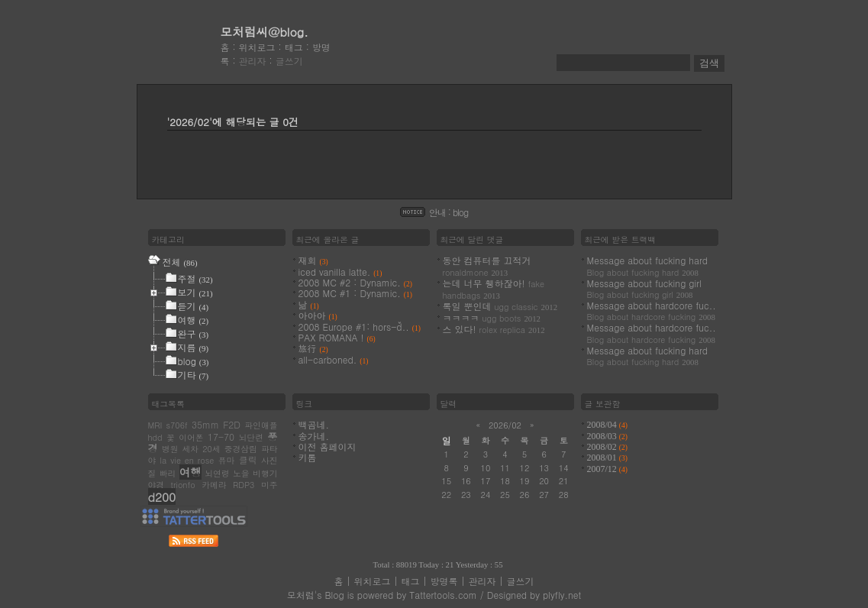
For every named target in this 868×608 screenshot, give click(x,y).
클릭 (248, 459)
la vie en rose (187, 460)
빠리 (168, 473)
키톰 (308, 457)
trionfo (183, 485)
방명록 (444, 581)
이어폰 (191, 437)
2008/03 (608, 436)
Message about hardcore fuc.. (652, 310)
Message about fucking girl (644, 288)
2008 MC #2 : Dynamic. (355, 282)
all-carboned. (334, 359)
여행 (190, 472)
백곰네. (314, 424)
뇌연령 (217, 473)
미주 (269, 485)
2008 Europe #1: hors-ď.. (360, 327)
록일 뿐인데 (500, 306)
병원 (170, 449)
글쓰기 (289, 61)
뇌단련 (251, 437)
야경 (156, 485)
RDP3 (244, 485)
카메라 (214, 485)
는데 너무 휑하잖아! (494, 289)
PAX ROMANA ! (337, 337)
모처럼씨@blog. (265, 31)
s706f (176, 425)
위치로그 (257, 47)
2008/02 (608, 447)
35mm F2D (216, 424)
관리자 (253, 61)
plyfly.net (562, 595)
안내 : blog (449, 212)
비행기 (265, 473)
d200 (162, 496)
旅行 (313, 348)
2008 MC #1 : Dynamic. (355, 293)
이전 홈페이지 (328, 446)
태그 (294, 47)
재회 (313, 260)
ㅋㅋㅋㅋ (492, 317)
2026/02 (505, 425)
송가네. (314, 436)
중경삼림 (241, 449)
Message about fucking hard (648, 265)
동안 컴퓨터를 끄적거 (487, 265)
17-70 (221, 437)
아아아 (318, 315)
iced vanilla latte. (340, 272)
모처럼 (301, 595)
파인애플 (261, 425)
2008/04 (608, 425)
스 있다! (494, 329)
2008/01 (608, 458)
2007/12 (608, 469)
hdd (155, 437)
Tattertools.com (443, 595)
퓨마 (227, 460)
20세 (211, 449)
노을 (241, 473)
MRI (155, 425)
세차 (190, 449)
